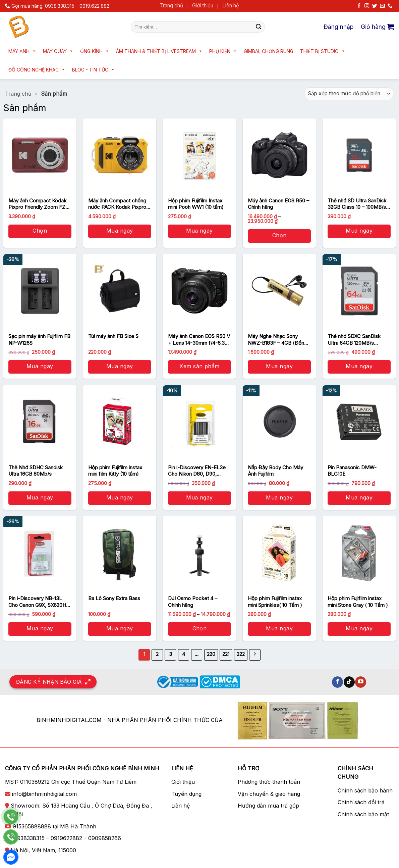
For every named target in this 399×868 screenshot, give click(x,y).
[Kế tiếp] (255, 655)
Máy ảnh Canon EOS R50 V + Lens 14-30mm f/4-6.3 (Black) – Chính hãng (199, 340)
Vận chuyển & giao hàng (269, 794)
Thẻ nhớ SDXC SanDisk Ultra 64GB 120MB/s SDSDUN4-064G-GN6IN (356, 340)
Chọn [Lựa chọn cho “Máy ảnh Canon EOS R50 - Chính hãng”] (279, 235)
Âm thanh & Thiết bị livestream (159, 51)
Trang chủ (172, 6)
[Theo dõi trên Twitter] (375, 6)
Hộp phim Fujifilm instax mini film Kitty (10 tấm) (115, 471)
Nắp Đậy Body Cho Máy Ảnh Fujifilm (275, 471)
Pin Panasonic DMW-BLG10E (352, 471)
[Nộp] (259, 27)
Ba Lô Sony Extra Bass (114, 598)
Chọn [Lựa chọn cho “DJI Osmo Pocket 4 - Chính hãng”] (200, 628)
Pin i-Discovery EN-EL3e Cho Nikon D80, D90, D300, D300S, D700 (197, 471)
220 (211, 654)
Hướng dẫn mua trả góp (268, 806)
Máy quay (58, 51)
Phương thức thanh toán (269, 782)
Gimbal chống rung (269, 51)
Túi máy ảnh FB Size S (113, 336)
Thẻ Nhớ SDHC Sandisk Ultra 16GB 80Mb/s (36, 471)
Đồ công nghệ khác (37, 70)
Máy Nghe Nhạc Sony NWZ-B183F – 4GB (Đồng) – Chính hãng (278, 340)
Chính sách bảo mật (363, 814)
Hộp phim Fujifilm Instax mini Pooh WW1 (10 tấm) (196, 204)
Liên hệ (231, 6)
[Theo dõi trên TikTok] (349, 682)
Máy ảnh (22, 51)
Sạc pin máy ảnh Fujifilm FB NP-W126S (39, 340)
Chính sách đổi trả (361, 802)
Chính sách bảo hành (365, 790)
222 (241, 654)
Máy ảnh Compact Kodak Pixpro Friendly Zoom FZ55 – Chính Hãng (40, 204)
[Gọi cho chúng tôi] (390, 6)
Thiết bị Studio (323, 51)
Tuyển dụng (186, 794)
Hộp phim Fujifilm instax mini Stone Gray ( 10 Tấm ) (358, 602)
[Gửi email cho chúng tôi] (382, 6)
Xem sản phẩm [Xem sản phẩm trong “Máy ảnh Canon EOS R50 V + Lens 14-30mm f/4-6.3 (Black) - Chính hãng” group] (199, 366)
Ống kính (95, 51)
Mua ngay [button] (120, 231)
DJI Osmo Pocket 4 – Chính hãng (193, 602)
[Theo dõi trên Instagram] (367, 6)
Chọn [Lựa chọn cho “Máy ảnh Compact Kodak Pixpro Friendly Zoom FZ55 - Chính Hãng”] (40, 231)
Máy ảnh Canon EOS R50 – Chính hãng (278, 204)
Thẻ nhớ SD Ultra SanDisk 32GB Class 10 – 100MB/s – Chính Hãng (359, 204)
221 (226, 654)
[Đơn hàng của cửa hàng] (349, 94)
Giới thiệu (203, 6)
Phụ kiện (223, 51)
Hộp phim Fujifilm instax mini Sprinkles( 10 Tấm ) (275, 602)
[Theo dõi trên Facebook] (359, 6)
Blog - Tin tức (94, 70)
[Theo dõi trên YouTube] (361, 682)
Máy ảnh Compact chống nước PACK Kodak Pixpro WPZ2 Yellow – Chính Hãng (119, 204)
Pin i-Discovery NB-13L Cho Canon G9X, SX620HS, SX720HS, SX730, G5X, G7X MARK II (39, 602)
